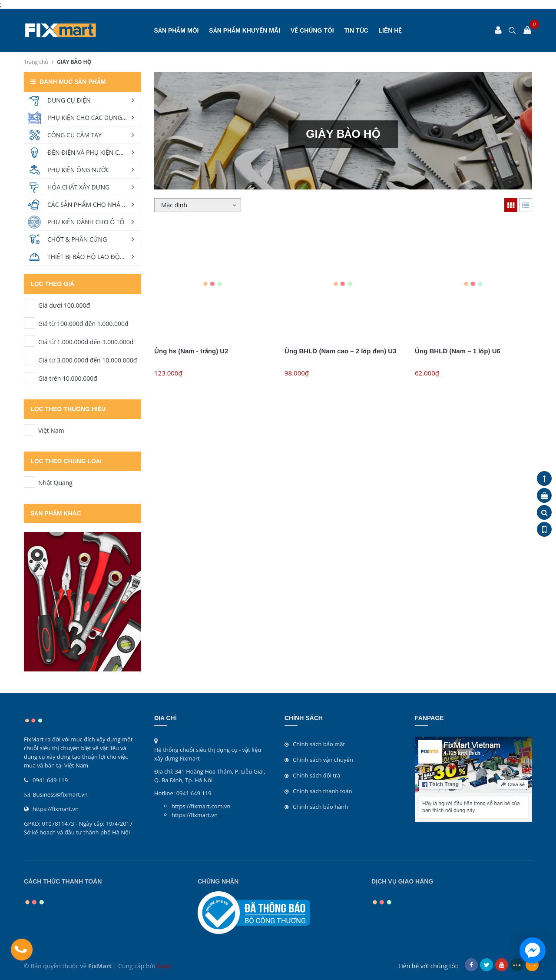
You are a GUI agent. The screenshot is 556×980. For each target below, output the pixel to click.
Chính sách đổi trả (316, 775)
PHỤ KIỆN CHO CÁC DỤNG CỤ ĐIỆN (94, 118)
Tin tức (356, 30)
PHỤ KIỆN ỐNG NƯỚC (78, 170)
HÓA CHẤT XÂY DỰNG (78, 187)
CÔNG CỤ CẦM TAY (74, 135)
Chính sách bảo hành (320, 807)
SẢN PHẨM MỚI (177, 30)
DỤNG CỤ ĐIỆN (69, 100)
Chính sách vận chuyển (323, 760)
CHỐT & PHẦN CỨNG (77, 239)
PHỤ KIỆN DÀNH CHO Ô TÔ (86, 222)
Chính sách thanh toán (323, 791)
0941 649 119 (50, 780)
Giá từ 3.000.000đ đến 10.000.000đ (30, 359)
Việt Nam (30, 430)
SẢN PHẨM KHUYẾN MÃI (245, 30)
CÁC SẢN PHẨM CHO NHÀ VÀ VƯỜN (94, 204)
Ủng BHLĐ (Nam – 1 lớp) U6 (458, 351)
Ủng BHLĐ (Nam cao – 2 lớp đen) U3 (341, 351)
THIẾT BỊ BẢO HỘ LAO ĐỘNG (88, 257)
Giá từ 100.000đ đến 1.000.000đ (30, 323)
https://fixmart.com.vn (201, 806)
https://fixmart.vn (56, 809)
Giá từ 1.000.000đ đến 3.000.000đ (30, 341)
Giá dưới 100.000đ (30, 305)
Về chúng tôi (312, 30)
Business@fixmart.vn (60, 794)
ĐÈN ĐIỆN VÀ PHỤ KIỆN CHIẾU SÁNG (94, 152)
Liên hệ (391, 30)
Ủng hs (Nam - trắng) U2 (191, 351)
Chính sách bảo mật (319, 744)
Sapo (164, 966)
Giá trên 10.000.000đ (30, 378)
